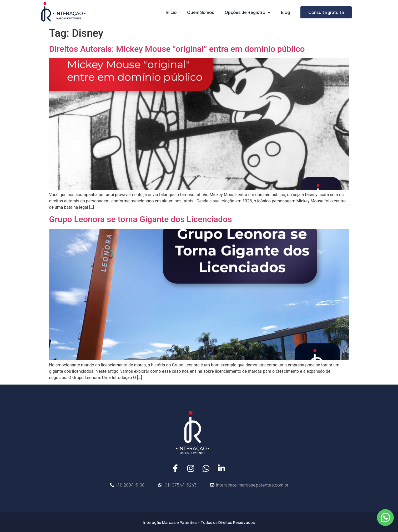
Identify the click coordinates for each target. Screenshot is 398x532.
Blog (285, 12)
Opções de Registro (248, 12)
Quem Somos (201, 12)
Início (171, 12)
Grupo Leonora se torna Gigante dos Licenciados (141, 219)
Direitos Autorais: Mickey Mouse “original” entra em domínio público (177, 49)
